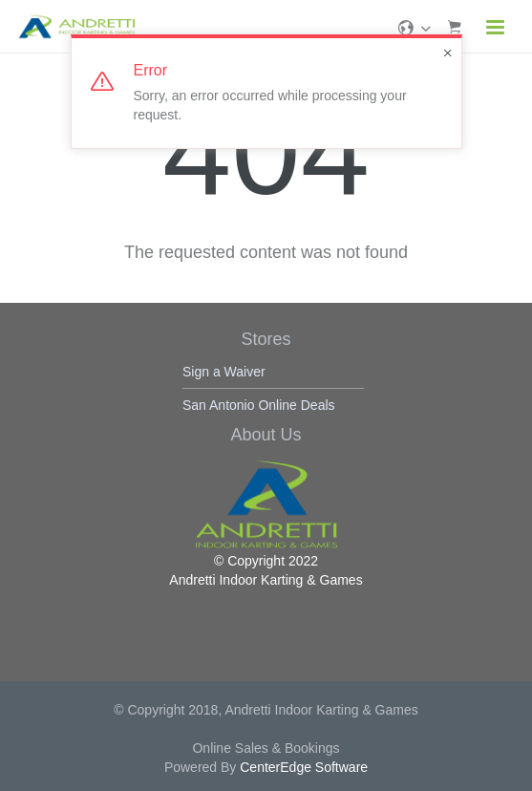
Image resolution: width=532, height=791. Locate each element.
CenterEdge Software (304, 767)
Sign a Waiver (224, 372)
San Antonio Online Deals (259, 405)
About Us (266, 435)
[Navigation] (496, 29)
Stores (266, 339)
